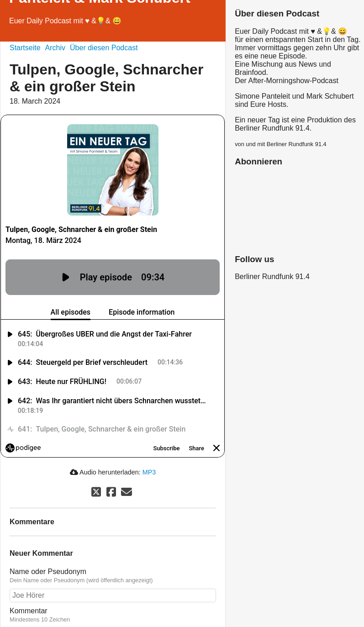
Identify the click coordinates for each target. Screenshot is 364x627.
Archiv (55, 48)
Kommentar (29, 611)
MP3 (149, 472)
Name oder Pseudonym (48, 572)
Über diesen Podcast (104, 48)
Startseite (25, 48)
